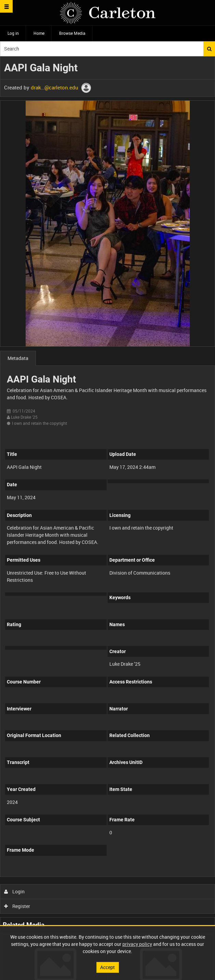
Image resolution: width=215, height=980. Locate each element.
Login (15, 891)
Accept (107, 967)
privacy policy (137, 944)
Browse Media (72, 33)
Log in (13, 33)
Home (39, 33)
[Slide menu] (6, 6)
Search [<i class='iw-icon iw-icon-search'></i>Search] (209, 49)
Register (17, 906)
